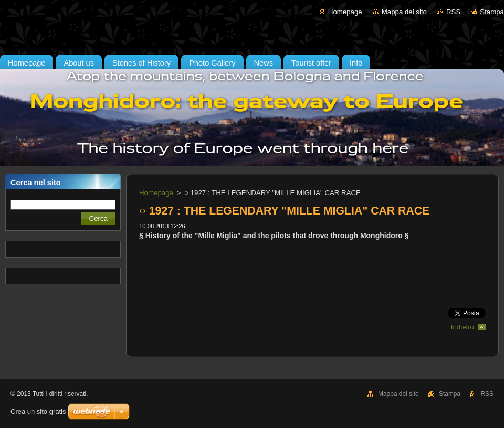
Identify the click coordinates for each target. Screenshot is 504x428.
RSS (453, 12)
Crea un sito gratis (38, 411)
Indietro (463, 327)
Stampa (492, 12)
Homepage (345, 12)
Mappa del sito (404, 12)
